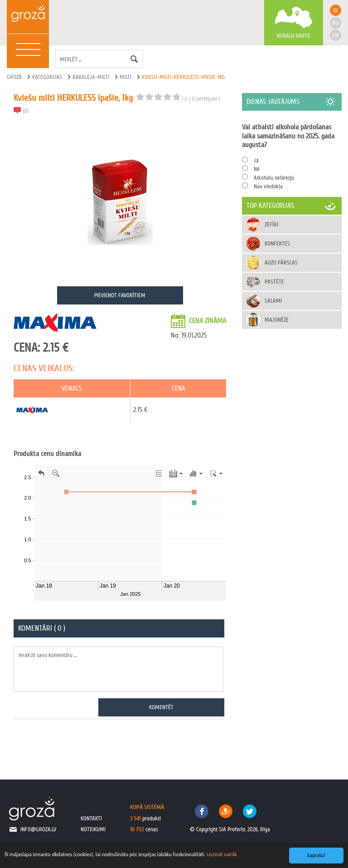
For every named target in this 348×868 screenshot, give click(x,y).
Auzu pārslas (281, 262)
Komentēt (161, 707)
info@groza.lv (38, 829)
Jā (256, 160)
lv (335, 10)
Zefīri (271, 224)
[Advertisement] (292, 381)
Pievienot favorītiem (120, 295)
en (336, 35)
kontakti (91, 818)
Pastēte (274, 282)
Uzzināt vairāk (222, 854)
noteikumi (93, 829)
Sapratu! (317, 855)
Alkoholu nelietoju (274, 178)
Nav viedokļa (268, 186)
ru (335, 23)
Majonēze (277, 320)
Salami (273, 301)
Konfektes (277, 243)
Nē (257, 169)
